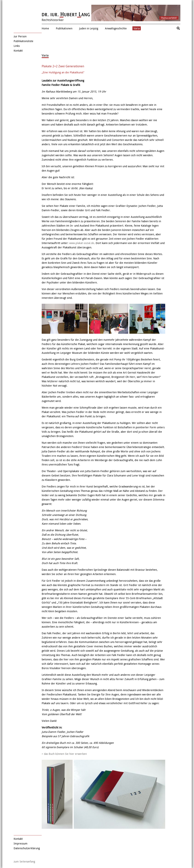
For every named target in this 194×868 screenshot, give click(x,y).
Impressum (21, 843)
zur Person (20, 36)
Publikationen (64, 28)
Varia (137, 28)
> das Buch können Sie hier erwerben (64, 754)
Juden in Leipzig (89, 28)
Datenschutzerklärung (27, 848)
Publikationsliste (23, 41)
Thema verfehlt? (169, 18)
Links (17, 46)
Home (45, 28)
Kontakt (18, 51)
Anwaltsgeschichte (116, 28)
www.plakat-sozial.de (82, 243)
